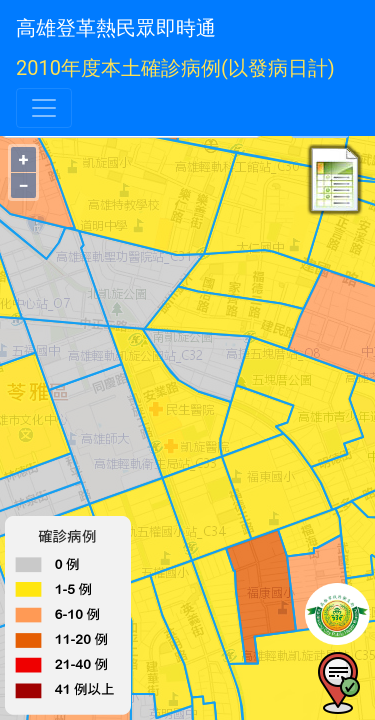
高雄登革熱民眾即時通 (116, 28)
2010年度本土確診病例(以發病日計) (175, 68)
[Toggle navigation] (44, 108)
